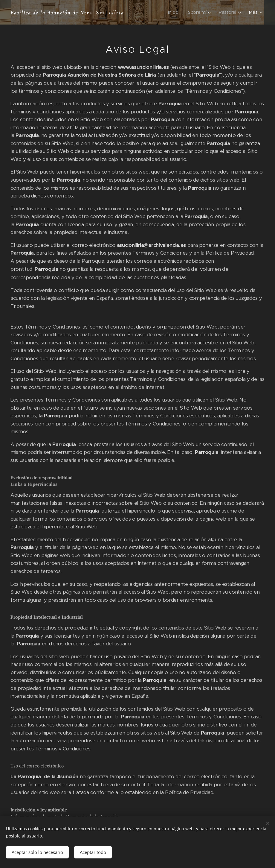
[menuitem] (174, 12)
